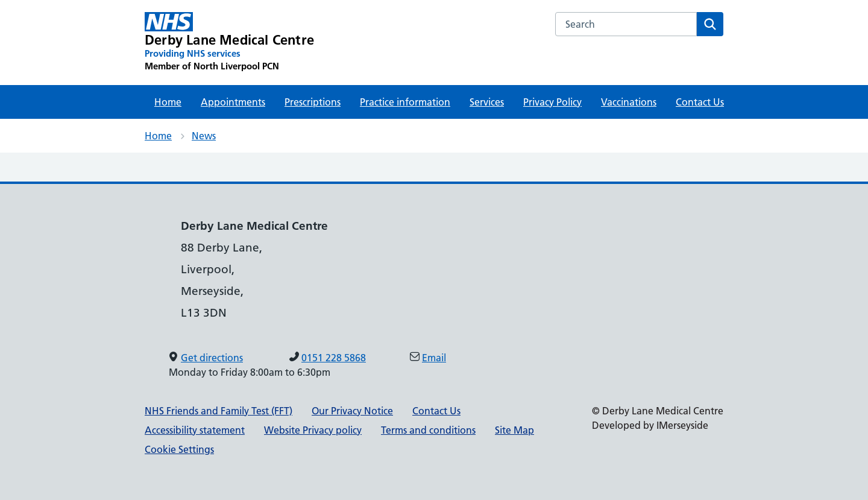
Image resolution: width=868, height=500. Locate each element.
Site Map (514, 430)
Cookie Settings (179, 449)
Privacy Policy (552, 102)
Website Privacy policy (313, 430)
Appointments (233, 102)
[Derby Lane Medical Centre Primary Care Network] (229, 42)
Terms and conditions (428, 430)
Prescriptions (313, 102)
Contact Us (700, 102)
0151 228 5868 (334, 358)
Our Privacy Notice (352, 411)
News (204, 136)
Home (168, 102)
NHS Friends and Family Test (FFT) (219, 411)
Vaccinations (629, 102)
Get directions (212, 358)
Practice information (405, 102)
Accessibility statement (195, 430)
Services (487, 102)
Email (434, 358)
